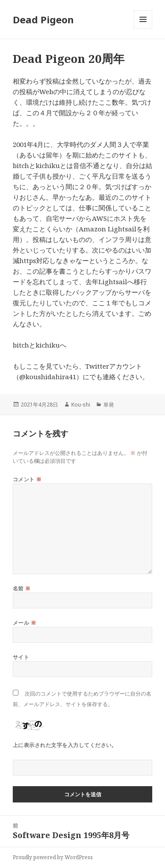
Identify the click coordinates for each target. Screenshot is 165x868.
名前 (22, 588)
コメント (27, 479)
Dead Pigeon (43, 19)
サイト (21, 657)
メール (24, 623)
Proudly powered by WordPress (53, 857)
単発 (109, 405)
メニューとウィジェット (143, 28)
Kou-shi (81, 405)
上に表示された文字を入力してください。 (65, 745)
